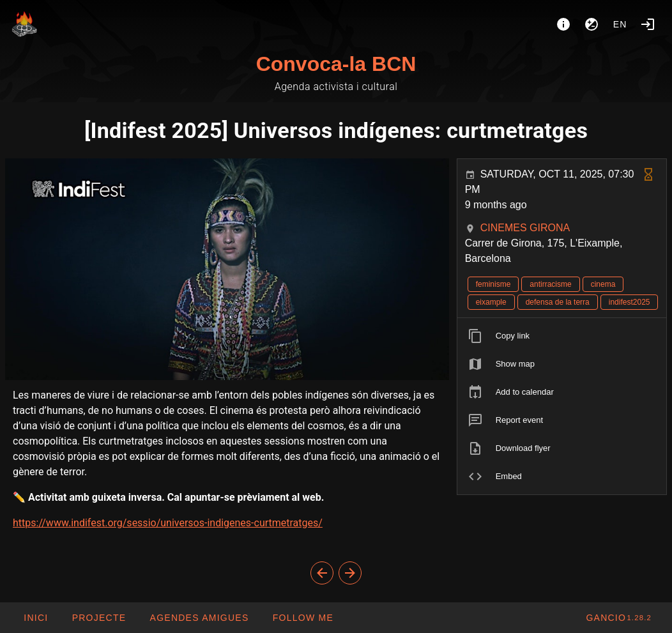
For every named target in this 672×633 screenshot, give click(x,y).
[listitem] (562, 336)
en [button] (620, 24)
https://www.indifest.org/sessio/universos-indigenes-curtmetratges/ (168, 523)
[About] (563, 24)
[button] (199, 618)
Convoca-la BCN (336, 64)
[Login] (648, 24)
